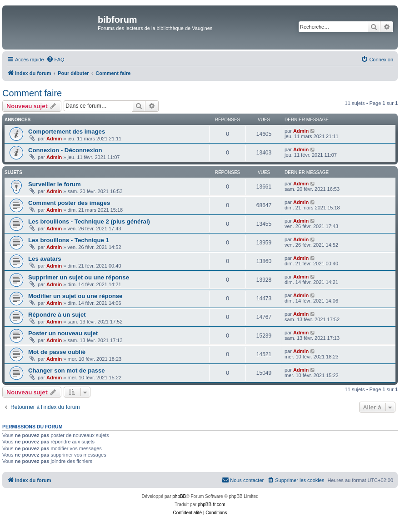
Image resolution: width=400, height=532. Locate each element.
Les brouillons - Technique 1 (69, 240)
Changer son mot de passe (67, 370)
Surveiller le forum (55, 184)
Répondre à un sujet (57, 315)
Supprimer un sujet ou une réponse (79, 277)
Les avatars (45, 259)
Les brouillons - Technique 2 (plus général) (89, 221)
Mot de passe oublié (57, 352)
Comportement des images (67, 132)
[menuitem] (55, 60)
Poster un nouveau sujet (63, 333)
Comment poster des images (69, 203)
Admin (54, 139)
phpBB (179, 496)
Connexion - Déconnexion (65, 150)
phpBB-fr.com (212, 505)
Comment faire (32, 93)
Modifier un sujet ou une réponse (75, 296)
